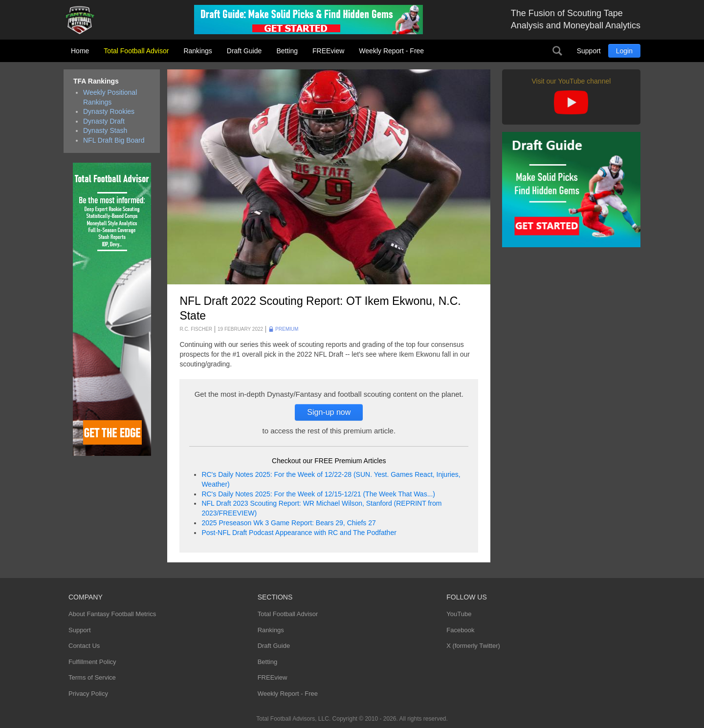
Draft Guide (244, 51)
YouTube (459, 614)
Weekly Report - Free (391, 51)
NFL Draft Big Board (114, 140)
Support (589, 51)
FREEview (328, 51)
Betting (287, 51)
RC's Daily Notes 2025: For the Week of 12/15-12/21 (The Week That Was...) (318, 494)
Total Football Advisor (136, 51)
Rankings (198, 51)
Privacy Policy (88, 694)
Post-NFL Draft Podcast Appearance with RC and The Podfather (299, 533)
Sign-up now (329, 412)
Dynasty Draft (104, 121)
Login (624, 51)
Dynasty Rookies (109, 111)
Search (557, 51)
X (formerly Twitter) (473, 646)
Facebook (460, 630)
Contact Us (84, 646)
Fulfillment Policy (92, 662)
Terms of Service (92, 677)
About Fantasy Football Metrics (112, 614)
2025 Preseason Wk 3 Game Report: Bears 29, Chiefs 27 (288, 523)
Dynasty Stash (105, 130)
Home (80, 51)
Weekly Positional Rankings (110, 97)
